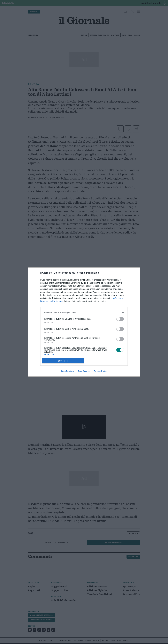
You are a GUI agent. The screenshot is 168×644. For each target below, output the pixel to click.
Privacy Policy (100, 371)
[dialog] (84, 322)
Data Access (84, 371)
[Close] (134, 273)
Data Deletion (67, 371)
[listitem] (84, 312)
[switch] (120, 319)
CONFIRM (63, 361)
